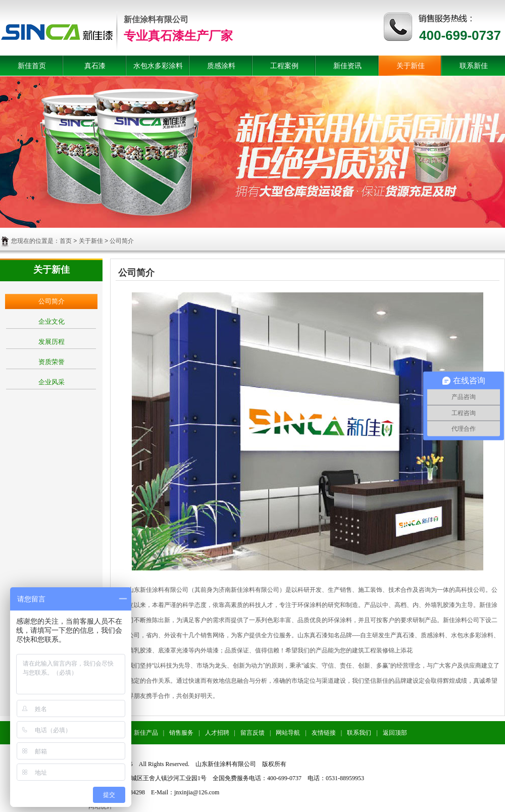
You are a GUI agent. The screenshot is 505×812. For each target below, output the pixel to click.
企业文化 (52, 321)
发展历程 (52, 342)
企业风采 (52, 382)
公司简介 (52, 301)
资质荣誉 (52, 362)
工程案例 (284, 66)
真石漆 (95, 66)
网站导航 (288, 733)
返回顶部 (395, 733)
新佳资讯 (347, 66)
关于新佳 (411, 66)
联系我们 (359, 733)
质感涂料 (221, 66)
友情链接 (324, 733)
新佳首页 (32, 66)
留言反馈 (252, 733)
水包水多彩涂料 (158, 66)
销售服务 (181, 733)
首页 (66, 241)
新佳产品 (146, 733)
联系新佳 (474, 66)
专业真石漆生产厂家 (178, 36)
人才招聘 (217, 733)
